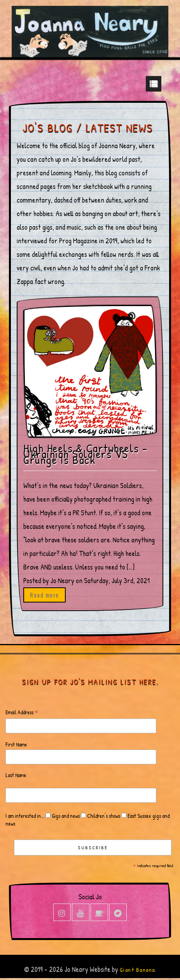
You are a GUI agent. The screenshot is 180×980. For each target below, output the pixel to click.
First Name (16, 744)
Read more (45, 595)
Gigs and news (65, 816)
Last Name (16, 775)
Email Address (22, 712)
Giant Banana (137, 970)
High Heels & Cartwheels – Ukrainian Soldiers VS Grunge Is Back (86, 454)
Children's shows (103, 816)
